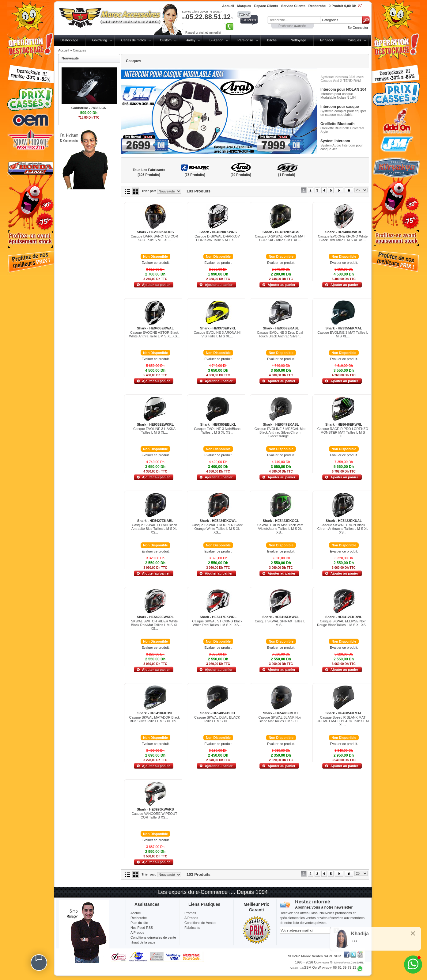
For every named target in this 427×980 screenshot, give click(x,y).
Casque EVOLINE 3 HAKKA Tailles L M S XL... (154, 431)
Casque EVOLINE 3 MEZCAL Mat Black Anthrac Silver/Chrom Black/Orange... (280, 432)
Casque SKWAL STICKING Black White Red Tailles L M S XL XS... (217, 623)
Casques (354, 40)
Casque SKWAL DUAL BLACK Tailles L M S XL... (217, 719)
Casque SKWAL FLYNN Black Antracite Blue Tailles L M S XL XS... (154, 529)
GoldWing (100, 40)
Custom (166, 40)
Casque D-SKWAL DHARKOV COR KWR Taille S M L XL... (217, 238)
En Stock (327, 40)
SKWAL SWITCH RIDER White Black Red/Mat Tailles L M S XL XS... (155, 625)
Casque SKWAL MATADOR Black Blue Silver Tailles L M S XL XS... (154, 719)
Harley (191, 40)
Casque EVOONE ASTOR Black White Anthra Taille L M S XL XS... (154, 334)
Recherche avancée (292, 26)
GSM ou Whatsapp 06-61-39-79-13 (330, 967)
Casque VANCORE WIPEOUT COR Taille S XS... (155, 815)
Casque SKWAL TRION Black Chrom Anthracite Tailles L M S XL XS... (343, 529)
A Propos (191, 918)
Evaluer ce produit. (156, 263)
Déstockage (69, 40)
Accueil (64, 50)
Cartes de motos (133, 40)
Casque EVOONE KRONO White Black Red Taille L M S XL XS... (343, 238)
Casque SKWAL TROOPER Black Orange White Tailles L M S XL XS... (217, 529)
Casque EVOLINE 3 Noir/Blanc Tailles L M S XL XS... (217, 431)
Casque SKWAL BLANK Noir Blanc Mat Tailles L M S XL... (280, 719)
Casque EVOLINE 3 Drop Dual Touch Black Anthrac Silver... (280, 334)
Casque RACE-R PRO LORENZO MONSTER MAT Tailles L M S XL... (343, 432)
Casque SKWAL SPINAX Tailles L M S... (280, 623)
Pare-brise (245, 40)
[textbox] (294, 20)
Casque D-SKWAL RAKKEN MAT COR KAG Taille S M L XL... (280, 238)
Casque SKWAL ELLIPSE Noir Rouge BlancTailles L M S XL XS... (343, 623)
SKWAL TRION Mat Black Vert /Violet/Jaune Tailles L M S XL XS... (280, 529)
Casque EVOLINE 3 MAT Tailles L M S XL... (343, 334)
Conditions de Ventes (200, 923)
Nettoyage (298, 40)
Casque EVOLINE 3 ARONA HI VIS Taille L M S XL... (217, 334)
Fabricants (192, 928)
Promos (190, 913)
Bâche (272, 40)
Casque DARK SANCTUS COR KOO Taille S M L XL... (155, 238)
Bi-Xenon (216, 40)
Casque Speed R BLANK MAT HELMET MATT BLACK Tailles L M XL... (343, 721)
